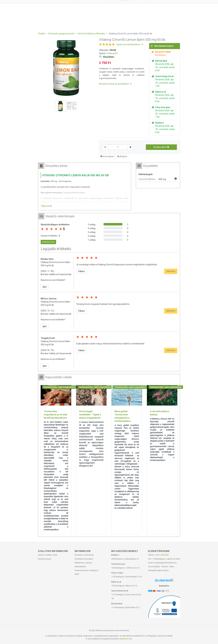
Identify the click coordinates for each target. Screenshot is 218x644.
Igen (45, 287)
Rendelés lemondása (84, 559)
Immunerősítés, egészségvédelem (59, 387)
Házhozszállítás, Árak (47, 555)
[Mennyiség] (118, 147)
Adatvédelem (80, 567)
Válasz (81, 271)
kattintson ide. (126, 639)
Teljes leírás (46, 206)
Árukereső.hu (164, 586)
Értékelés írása (48, 242)
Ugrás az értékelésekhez (130, 44)
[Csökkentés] (105, 147)
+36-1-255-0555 (162, 555)
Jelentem (171, 271)
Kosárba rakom (161, 147)
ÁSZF (77, 574)
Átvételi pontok (44, 559)
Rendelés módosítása (84, 555)
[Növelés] (130, 147)
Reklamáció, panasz (83, 563)
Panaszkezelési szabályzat (86, 570)
